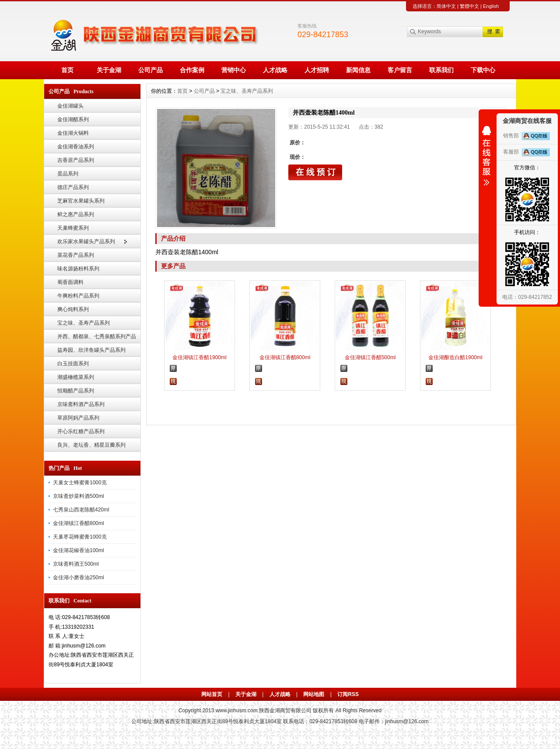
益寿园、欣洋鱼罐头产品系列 (91, 350)
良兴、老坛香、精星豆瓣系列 (91, 445)
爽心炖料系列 (73, 309)
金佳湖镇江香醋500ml (370, 357)
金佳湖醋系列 (73, 119)
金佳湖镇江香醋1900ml (199, 357)
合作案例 (192, 70)
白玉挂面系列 (73, 364)
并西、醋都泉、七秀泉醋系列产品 (97, 336)
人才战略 (275, 70)
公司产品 (150, 70)
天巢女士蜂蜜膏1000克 (80, 483)
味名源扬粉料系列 (78, 269)
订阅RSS (348, 694)
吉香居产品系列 (76, 160)
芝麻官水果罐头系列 (81, 201)
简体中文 (446, 6)
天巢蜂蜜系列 (73, 228)
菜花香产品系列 (76, 255)
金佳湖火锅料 (73, 133)
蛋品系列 (68, 174)
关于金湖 (109, 70)
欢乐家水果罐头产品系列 (86, 241)
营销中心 (234, 70)
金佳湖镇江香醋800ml (79, 523)
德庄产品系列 (73, 187)
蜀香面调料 (70, 282)
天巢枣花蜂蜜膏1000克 (80, 537)
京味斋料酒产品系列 (81, 404)
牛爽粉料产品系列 (78, 296)
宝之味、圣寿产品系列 (84, 323)
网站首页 (212, 694)
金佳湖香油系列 (76, 147)
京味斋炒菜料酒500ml (79, 496)
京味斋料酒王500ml (76, 564)
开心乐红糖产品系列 (81, 431)
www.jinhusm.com (237, 710)
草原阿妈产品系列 (78, 418)
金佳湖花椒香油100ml (79, 550)
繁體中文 (469, 6)
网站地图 (314, 694)
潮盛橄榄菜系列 (76, 377)
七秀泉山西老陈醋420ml (81, 510)
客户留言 (400, 70)
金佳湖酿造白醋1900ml (455, 357)
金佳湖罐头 (70, 106)
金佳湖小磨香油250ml (79, 577)
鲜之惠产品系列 (76, 214)
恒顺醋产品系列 (76, 391)
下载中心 (483, 70)
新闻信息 (358, 70)
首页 (67, 70)
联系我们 (441, 70)
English (491, 6)
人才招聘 (317, 70)
